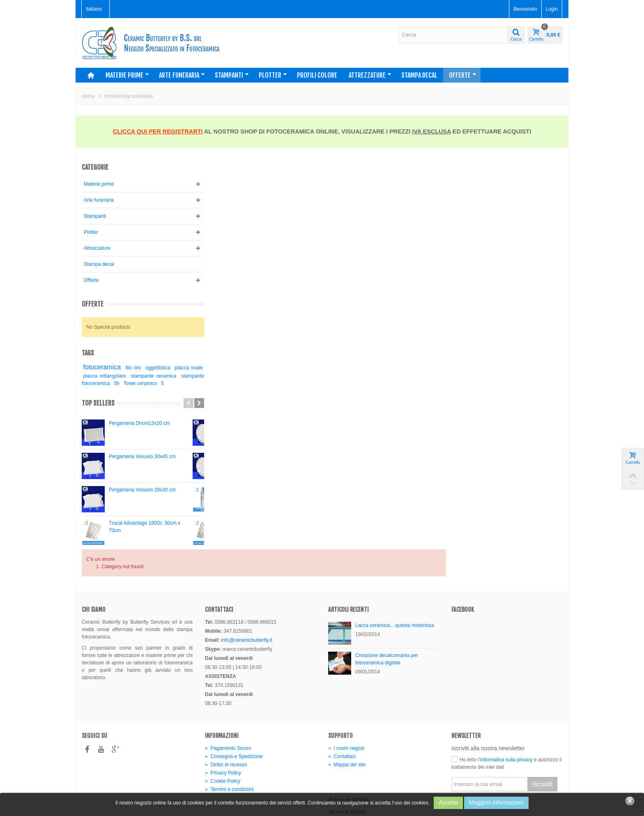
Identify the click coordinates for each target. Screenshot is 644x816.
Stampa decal (419, 75)
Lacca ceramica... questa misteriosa (394, 592)
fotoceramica (102, 367)
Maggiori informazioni (496, 802)
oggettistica (160, 368)
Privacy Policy (223, 740)
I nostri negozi (346, 715)
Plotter (273, 75)
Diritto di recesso (226, 732)
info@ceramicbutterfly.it (247, 607)
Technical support (347, 779)
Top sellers (98, 403)
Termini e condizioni (229, 756)
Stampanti (232, 75)
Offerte (463, 75)
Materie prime (127, 75)
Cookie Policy (223, 748)
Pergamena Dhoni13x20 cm (139, 423)
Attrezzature (370, 75)
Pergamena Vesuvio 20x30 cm (142, 490)
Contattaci (342, 724)
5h (142, 383)
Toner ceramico (166, 383)
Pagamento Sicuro (228, 715)
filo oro (135, 368)
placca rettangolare (120, 376)
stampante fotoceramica (109, 383)
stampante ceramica (169, 376)
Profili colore (317, 75)
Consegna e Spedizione (234, 724)
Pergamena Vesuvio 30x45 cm (142, 456)
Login (552, 9)
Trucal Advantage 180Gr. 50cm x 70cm (145, 527)
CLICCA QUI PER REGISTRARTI (158, 131)
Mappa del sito (347, 732)
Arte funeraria (182, 75)
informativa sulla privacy (506, 727)
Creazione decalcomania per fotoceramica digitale (387, 626)
